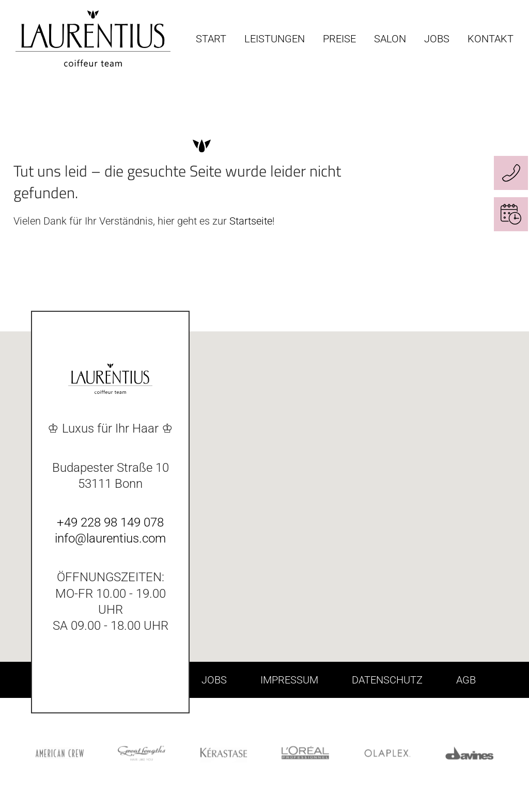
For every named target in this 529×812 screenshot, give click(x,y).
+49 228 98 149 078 (110, 522)
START (211, 39)
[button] (433, 510)
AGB (466, 680)
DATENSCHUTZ (387, 680)
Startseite (251, 221)
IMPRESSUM (289, 680)
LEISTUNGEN (275, 39)
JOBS (437, 39)
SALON (390, 39)
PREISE (339, 39)
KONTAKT (491, 39)
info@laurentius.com (110, 538)
